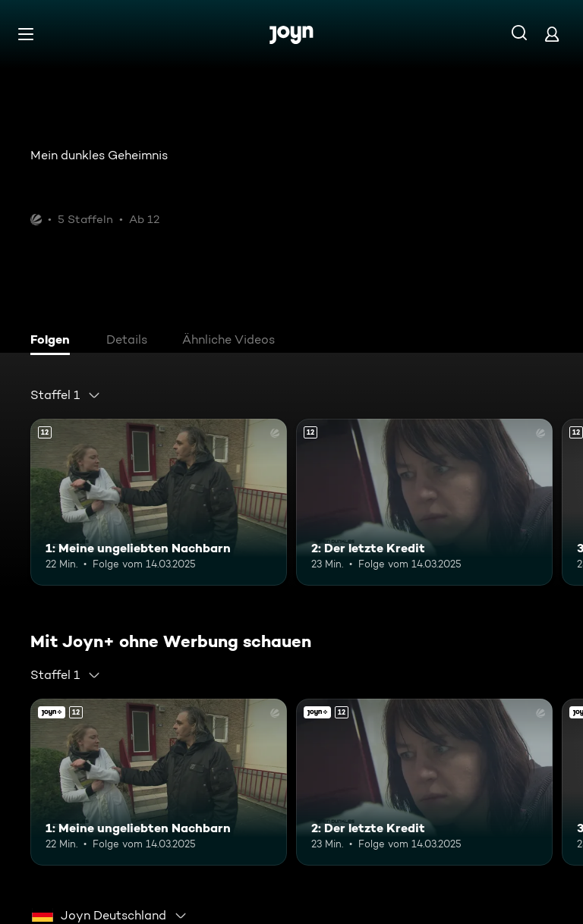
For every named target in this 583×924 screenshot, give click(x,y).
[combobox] (66, 395)
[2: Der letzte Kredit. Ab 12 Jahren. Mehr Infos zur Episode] (424, 502)
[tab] (54, 341)
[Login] (552, 34)
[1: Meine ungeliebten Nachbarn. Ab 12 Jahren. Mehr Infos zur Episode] (159, 502)
